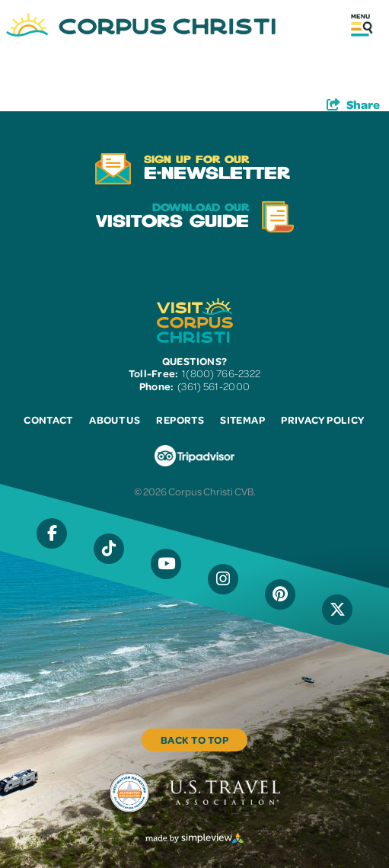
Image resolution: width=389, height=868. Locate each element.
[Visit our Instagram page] (223, 579)
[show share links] (353, 104)
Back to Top (195, 740)
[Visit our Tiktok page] (109, 549)
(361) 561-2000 (214, 386)
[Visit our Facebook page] (52, 533)
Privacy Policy (322, 420)
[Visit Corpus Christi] (141, 25)
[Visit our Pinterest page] (280, 594)
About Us (115, 420)
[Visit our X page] (337, 610)
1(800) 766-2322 (221, 373)
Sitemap (242, 420)
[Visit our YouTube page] (166, 564)
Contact (48, 420)
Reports (180, 420)
